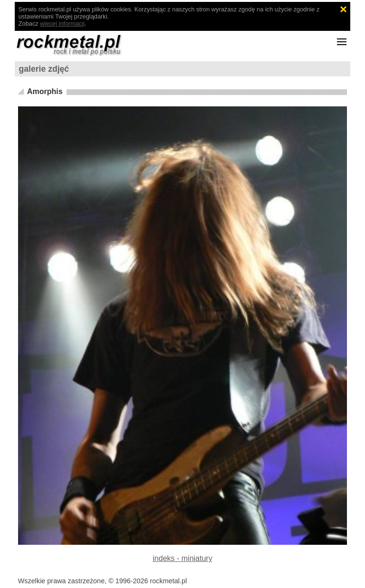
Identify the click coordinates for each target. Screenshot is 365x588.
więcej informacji (62, 24)
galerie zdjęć (44, 69)
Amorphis (45, 91)
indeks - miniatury (182, 558)
